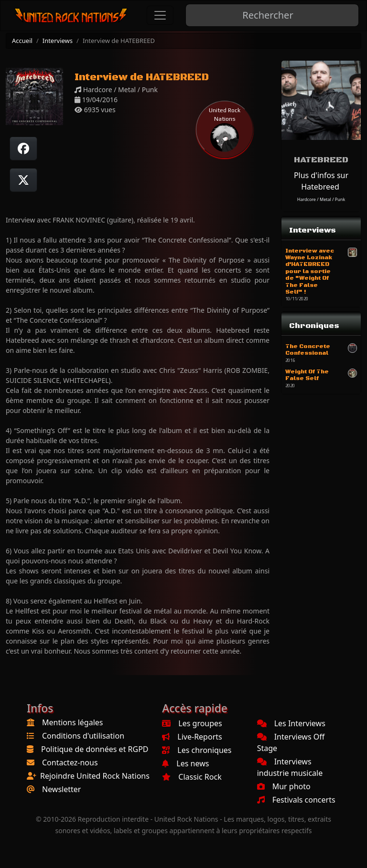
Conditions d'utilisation (83, 736)
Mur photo (284, 786)
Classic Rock (192, 777)
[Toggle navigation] (160, 15)
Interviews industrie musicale (290, 767)
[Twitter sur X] (23, 180)
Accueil (22, 41)
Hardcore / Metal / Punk (321, 199)
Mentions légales (73, 722)
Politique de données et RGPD (95, 749)
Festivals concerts (296, 800)
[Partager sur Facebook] (23, 148)
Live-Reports (192, 737)
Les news (185, 763)
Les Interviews (291, 723)
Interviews (58, 41)
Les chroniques (197, 750)
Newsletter (61, 789)
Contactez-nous (70, 762)
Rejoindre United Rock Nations (95, 776)
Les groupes (192, 723)
